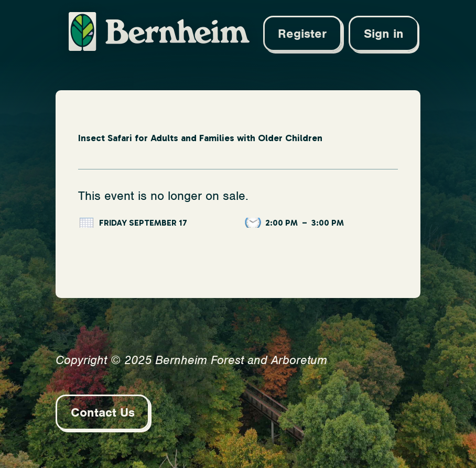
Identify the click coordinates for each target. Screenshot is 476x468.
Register (302, 34)
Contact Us (103, 412)
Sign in (384, 34)
